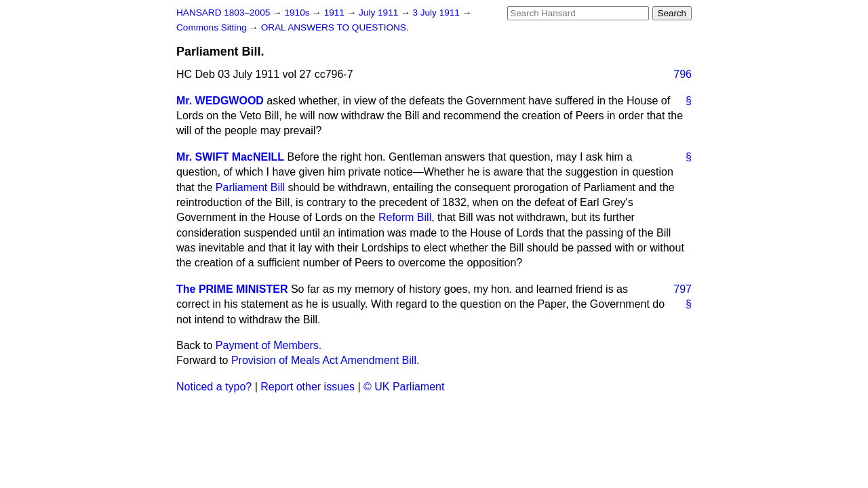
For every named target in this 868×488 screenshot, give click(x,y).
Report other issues (308, 387)
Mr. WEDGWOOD (220, 101)
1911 (336, 13)
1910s (298, 13)
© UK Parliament (404, 387)
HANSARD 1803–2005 (223, 13)
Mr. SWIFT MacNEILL (230, 157)
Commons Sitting (213, 27)
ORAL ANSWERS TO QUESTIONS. (335, 27)
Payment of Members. (269, 345)
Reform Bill (405, 217)
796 (683, 74)
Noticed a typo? (214, 387)
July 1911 (380, 13)
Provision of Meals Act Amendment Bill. (325, 360)
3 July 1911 (437, 13)
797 (683, 289)
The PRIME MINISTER (232, 289)
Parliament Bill (250, 187)
